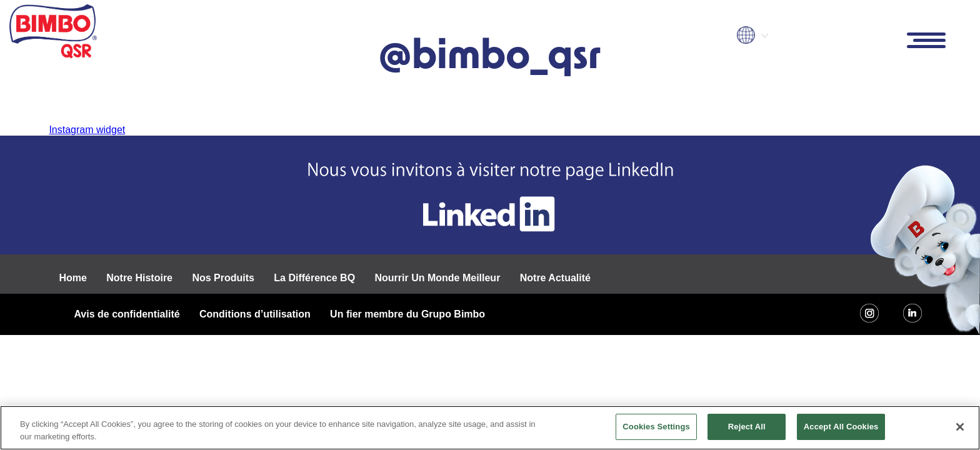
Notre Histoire (139, 278)
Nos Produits (223, 278)
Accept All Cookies (841, 427)
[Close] (960, 427)
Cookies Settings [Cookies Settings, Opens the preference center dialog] (656, 427)
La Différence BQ (314, 278)
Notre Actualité (555, 278)
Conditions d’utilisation (255, 314)
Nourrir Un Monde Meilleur (437, 278)
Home (72, 278)
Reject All (747, 427)
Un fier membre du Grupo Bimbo (407, 314)
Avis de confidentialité (127, 314)
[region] (490, 428)
